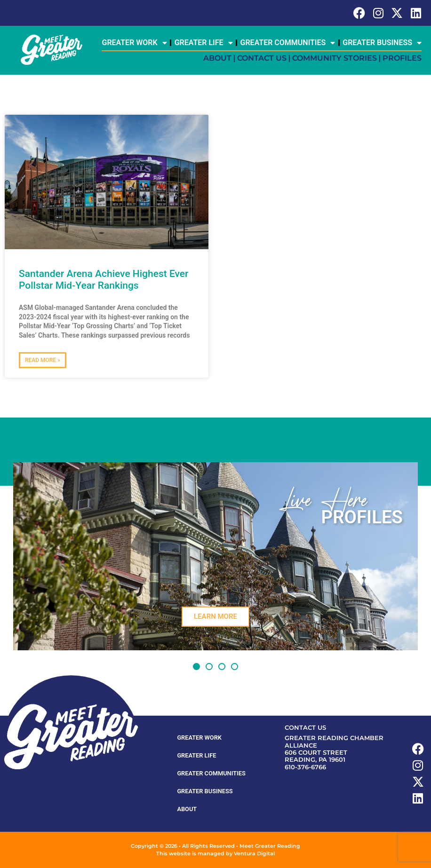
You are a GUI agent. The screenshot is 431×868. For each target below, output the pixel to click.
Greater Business (382, 43)
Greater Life (204, 43)
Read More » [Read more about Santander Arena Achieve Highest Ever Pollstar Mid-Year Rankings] (43, 360)
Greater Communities (288, 43)
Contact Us (262, 58)
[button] (196, 667)
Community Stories (335, 58)
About (217, 58)
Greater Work (134, 43)
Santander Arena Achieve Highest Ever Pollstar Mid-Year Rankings (104, 280)
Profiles (402, 58)
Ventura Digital (254, 853)
